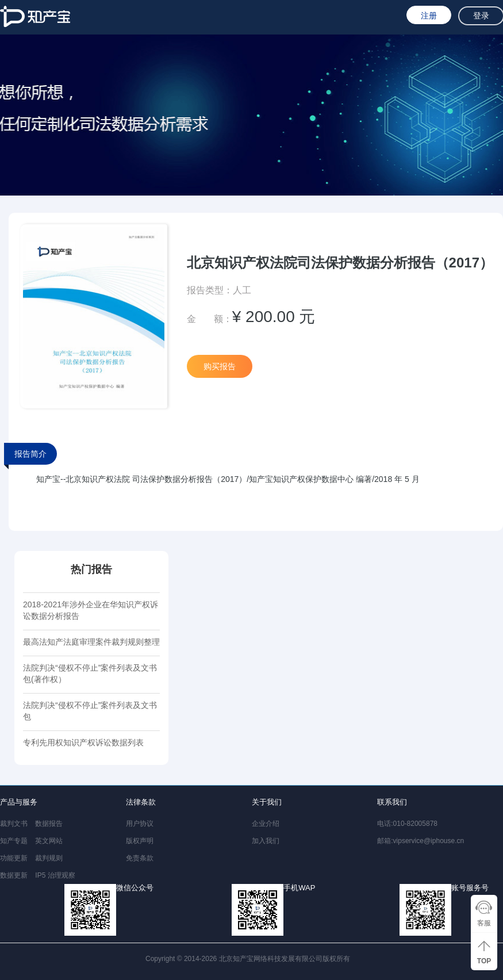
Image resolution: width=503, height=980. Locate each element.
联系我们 (392, 802)
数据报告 (49, 824)
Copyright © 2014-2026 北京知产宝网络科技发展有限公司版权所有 (249, 959)
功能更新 (14, 858)
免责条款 (140, 858)
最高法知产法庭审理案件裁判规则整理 (91, 642)
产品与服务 (19, 802)
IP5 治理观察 (55, 875)
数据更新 (14, 875)
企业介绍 (266, 824)
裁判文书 (14, 824)
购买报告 (220, 366)
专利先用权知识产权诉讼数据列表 (83, 742)
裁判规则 (49, 858)
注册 (429, 16)
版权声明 (140, 841)
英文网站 (49, 841)
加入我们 (266, 841)
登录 (481, 16)
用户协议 (140, 824)
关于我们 (267, 802)
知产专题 (14, 841)
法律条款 (141, 802)
